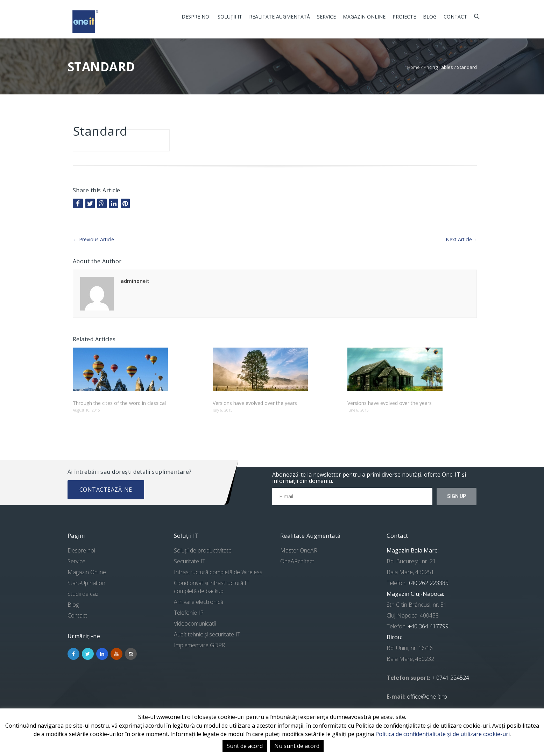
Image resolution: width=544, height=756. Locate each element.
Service (326, 17)
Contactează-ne (106, 490)
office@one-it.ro (427, 697)
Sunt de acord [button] (245, 746)
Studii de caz (83, 594)
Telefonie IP (189, 613)
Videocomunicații (195, 623)
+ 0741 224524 (450, 678)
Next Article (461, 239)
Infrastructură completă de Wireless (218, 572)
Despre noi (196, 17)
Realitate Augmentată (280, 17)
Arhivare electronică (199, 602)
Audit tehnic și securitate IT (207, 634)
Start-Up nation (86, 583)
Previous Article (93, 239)
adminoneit (135, 281)
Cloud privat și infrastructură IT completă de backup (212, 587)
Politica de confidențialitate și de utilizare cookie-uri (443, 734)
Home (414, 67)
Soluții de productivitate (203, 550)
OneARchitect (297, 561)
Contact (455, 17)
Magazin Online (364, 17)
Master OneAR (299, 550)
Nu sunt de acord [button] (297, 746)
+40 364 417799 (428, 626)
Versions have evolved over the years (255, 403)
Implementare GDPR (200, 645)
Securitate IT (190, 561)
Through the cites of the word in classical (119, 403)
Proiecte (404, 17)
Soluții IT (230, 17)
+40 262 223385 (428, 583)
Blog (430, 17)
